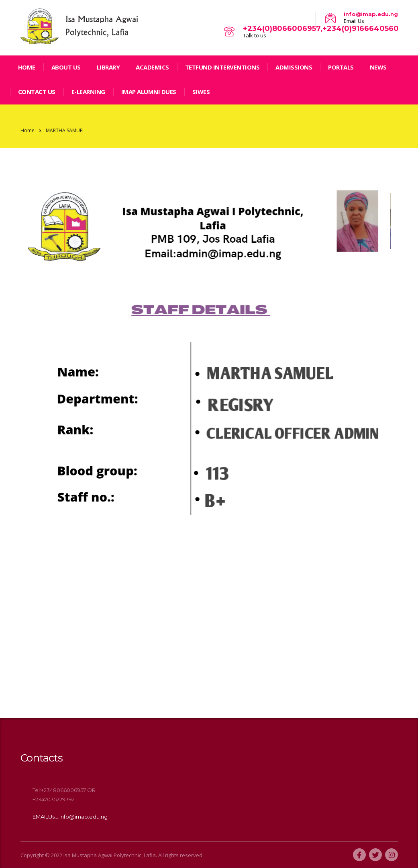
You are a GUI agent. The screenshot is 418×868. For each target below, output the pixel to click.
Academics (152, 67)
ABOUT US (66, 67)
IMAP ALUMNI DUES (149, 92)
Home (28, 130)
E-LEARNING (88, 92)
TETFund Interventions (222, 67)
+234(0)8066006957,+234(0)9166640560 (321, 29)
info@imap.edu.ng (371, 14)
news (378, 67)
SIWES (201, 92)
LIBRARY (108, 67)
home (27, 67)
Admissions (294, 67)
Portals (341, 67)
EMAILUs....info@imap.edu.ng (70, 817)
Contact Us (37, 92)
